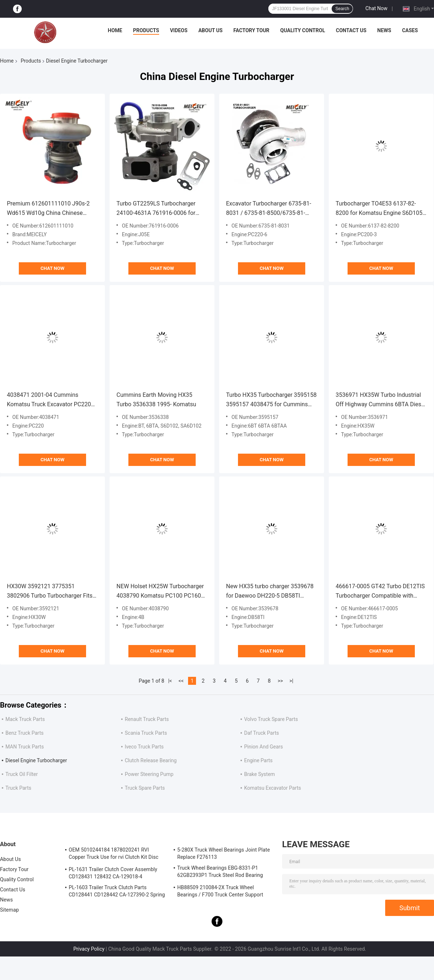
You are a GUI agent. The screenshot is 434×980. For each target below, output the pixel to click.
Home (115, 30)
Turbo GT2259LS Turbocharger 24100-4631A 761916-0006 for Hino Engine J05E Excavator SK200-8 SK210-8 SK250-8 (156, 209)
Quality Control (303, 30)
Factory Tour (251, 30)
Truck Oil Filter (22, 774)
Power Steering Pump (149, 774)
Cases (410, 30)
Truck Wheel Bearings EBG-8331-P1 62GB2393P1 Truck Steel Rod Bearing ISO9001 (220, 873)
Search (342, 9)
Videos (179, 30)
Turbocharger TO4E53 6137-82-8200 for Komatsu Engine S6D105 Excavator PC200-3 (379, 209)
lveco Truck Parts (144, 747)
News (384, 30)
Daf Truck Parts (261, 733)
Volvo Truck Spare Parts (271, 719)
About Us (210, 30)
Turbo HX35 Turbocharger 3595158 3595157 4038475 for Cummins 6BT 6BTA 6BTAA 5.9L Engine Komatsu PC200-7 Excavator (271, 400)
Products (146, 30)
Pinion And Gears (263, 747)
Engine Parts (258, 760)
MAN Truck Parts (25, 747)
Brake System (259, 774)
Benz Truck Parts (25, 733)
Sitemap (9, 910)
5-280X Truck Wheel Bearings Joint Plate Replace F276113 (224, 853)
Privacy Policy (89, 949)
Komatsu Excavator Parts (273, 788)
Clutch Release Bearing (151, 760)
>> (280, 681)
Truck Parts (18, 788)
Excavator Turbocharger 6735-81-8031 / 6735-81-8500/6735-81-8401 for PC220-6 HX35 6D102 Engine (269, 209)
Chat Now (376, 8)
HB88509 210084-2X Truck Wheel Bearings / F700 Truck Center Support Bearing (220, 892)
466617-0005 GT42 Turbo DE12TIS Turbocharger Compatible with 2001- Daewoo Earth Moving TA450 (381, 592)
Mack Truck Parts (25, 719)
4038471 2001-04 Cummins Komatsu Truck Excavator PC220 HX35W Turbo (49, 400)
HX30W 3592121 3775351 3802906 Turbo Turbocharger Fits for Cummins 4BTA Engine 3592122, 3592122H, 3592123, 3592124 (50, 592)
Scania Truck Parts (146, 733)
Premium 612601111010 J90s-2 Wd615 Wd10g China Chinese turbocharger (48, 209)
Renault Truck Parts (147, 719)
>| (291, 681)
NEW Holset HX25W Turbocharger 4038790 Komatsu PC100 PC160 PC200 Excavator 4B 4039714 (160, 592)
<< (181, 681)
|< (170, 681)
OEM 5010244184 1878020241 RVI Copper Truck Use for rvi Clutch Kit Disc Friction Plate (114, 854)
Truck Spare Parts (145, 788)
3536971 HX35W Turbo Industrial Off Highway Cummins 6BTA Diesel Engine (381, 400)
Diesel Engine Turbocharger (36, 760)
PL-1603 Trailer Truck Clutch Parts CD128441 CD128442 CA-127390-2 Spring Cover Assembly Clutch (117, 892)
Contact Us (351, 30)
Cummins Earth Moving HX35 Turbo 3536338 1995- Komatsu (156, 400)
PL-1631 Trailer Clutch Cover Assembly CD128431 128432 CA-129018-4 (113, 873)
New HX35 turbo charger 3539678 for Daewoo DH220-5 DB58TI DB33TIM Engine (270, 592)
